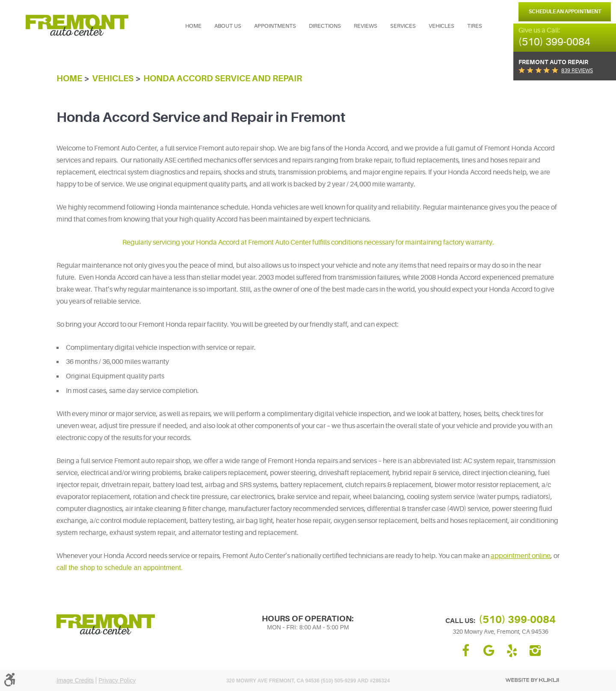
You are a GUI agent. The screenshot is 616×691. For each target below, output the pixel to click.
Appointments (275, 26)
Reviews (366, 26)
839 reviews (577, 71)
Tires (475, 26)
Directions (325, 26)
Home (193, 26)
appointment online (521, 556)
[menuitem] (193, 26)
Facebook (466, 651)
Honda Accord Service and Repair (223, 78)
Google (489, 651)
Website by (532, 680)
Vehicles (441, 26)
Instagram (535, 651)
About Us (228, 26)
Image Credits (75, 680)
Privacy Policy (117, 680)
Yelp (512, 651)
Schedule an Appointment (565, 12)
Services (403, 26)
